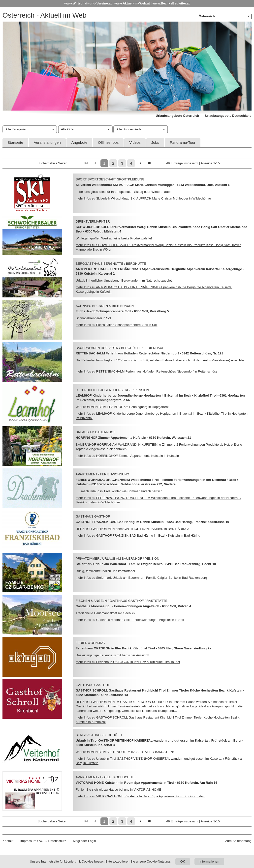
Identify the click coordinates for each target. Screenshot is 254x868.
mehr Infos (143, 198)
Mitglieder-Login (84, 841)
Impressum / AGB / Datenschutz (43, 841)
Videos (135, 142)
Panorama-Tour (182, 142)
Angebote (79, 142)
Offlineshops (108, 142)
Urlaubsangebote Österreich (177, 116)
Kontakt (8, 841)
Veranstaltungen (47, 142)
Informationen (209, 861)
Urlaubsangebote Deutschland (228, 116)
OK (183, 861)
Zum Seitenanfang (238, 841)
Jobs (155, 142)
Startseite (15, 142)
